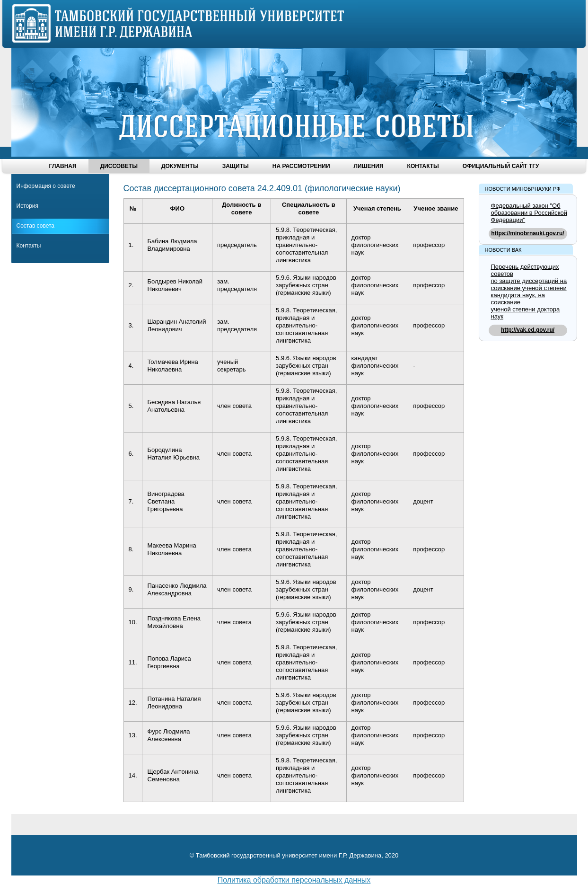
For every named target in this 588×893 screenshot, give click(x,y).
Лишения (369, 166)
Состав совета (35, 226)
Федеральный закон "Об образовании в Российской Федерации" (529, 213)
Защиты (236, 166)
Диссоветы (119, 166)
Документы (180, 166)
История (28, 206)
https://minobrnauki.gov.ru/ (527, 233)
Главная (62, 166)
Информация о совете (46, 186)
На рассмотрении (301, 166)
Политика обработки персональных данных (294, 880)
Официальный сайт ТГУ (501, 166)
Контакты (423, 166)
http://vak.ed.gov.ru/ (528, 330)
